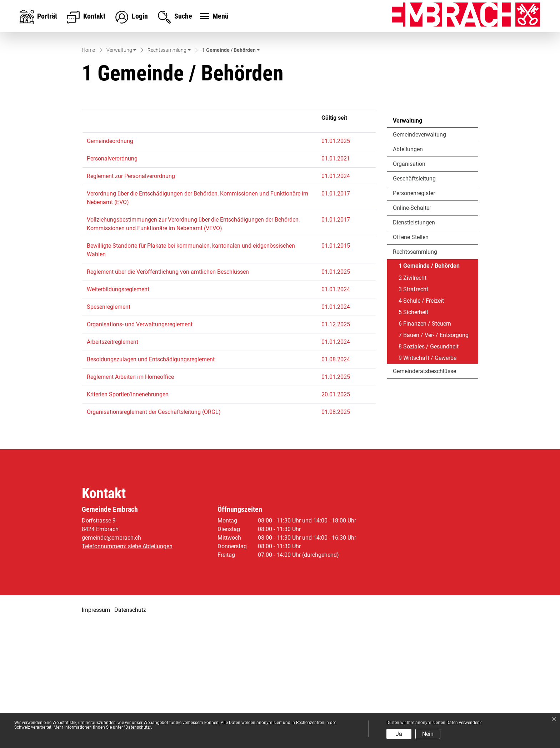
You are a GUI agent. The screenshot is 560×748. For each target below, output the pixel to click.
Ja (399, 734)
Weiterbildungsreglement (118, 412)
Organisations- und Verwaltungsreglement (140, 447)
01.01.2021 (336, 281)
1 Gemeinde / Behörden (429, 390)
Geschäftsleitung (414, 301)
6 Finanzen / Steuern (425, 446)
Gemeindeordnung (110, 264)
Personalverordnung (112, 281)
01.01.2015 (336, 369)
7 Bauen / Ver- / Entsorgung (434, 458)
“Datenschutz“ (137, 727)
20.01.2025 (336, 517)
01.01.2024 (336, 299)
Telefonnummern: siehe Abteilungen (127, 669)
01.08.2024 (336, 482)
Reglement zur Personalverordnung (131, 299)
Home (88, 173)
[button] (121, 174)
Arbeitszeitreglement (112, 465)
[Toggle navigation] (213, 17)
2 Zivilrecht (412, 400)
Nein (428, 734)
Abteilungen (408, 272)
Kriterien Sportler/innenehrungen (128, 517)
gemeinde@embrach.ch (111, 661)
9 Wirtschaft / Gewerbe (427, 480)
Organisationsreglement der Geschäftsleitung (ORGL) (154, 535)
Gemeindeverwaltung (419, 257)
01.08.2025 (336, 535)
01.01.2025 (336, 264)
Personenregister (414, 316)
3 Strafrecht (413, 412)
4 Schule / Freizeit (421, 423)
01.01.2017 (336, 316)
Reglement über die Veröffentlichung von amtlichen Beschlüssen (168, 395)
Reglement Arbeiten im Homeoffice (130, 500)
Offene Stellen (411, 360)
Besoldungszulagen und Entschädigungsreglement (151, 482)
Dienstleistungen (414, 345)
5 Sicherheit (413, 435)
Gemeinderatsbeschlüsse (424, 494)
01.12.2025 (336, 447)
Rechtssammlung (415, 374)
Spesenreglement (109, 430)
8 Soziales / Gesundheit (429, 469)
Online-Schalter (412, 330)
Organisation (409, 286)
